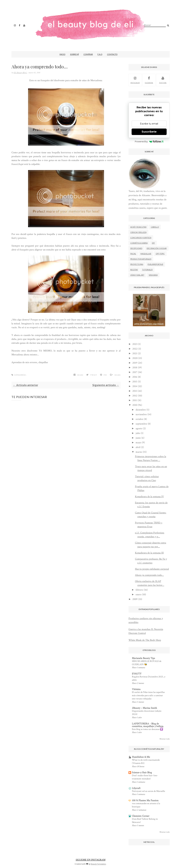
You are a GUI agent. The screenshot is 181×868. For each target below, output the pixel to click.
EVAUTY (137, 674)
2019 (135, 363)
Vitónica (136, 689)
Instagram (135, 80)
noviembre (141, 414)
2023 (135, 344)
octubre (140, 419)
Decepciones (136, 248)
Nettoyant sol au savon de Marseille (148, 791)
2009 (135, 599)
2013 (135, 391)
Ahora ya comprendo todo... (149, 575)
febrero (139, 590)
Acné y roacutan (138, 227)
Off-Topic (160, 254)
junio (138, 438)
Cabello (155, 227)
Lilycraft (136, 788)
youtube (163, 80)
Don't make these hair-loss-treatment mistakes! (145, 777)
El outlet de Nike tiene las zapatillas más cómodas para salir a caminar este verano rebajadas (148, 695)
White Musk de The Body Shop (145, 640)
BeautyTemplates (98, 864)
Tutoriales (147, 270)
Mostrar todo (165, 739)
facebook (149, 80)
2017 (135, 372)
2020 (135, 358)
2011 (135, 400)
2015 (135, 382)
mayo (138, 443)
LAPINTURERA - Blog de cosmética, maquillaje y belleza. (148, 725)
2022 (135, 349)
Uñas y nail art (137, 275)
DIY (153, 243)
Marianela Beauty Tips (143, 658)
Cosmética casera (139, 243)
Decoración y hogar (157, 248)
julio (138, 433)
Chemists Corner (141, 816)
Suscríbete (149, 132)
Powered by (149, 141)
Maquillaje (146, 254)
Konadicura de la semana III (149, 553)
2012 (135, 396)
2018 (135, 368)
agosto (139, 429)
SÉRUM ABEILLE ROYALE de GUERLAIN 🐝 (147, 663)
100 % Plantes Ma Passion (145, 801)
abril (138, 447)
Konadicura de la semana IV (149, 497)
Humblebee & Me (141, 757)
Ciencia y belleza (138, 232)
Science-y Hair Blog (142, 773)
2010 (135, 405)
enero (139, 595)
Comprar (88, 54)
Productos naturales (141, 259)
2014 (135, 386)
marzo (139, 452)
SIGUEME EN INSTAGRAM (91, 860)
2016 (135, 377)
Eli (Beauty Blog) (21, 73)
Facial (133, 254)
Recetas (134, 270)
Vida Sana (153, 275)
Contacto (112, 54)
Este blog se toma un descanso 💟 (147, 729)
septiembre (141, 424)
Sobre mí (74, 54)
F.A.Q (100, 54)
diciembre (141, 410)
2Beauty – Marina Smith (144, 708)
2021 (135, 353)
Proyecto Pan (137, 264)
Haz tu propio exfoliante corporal (152, 569)
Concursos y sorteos (141, 238)
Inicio (62, 54)
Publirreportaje (155, 264)
